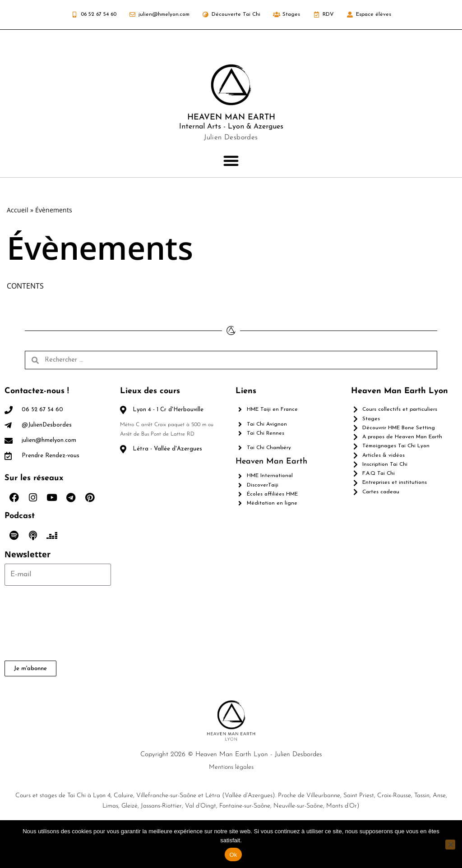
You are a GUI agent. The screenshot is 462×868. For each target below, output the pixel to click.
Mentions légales (231, 797)
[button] (231, 161)
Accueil (18, 210)
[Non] (450, 845)
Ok (233, 855)
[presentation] (42, 652)
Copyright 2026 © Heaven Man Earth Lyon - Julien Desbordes (231, 784)
